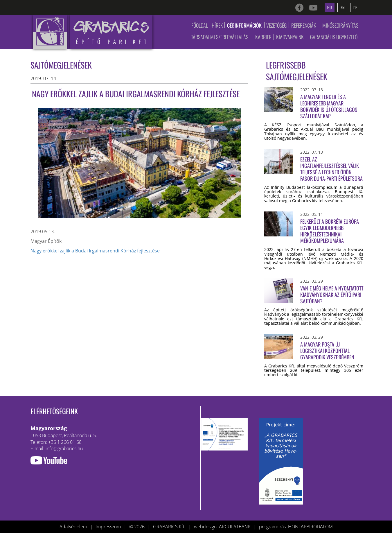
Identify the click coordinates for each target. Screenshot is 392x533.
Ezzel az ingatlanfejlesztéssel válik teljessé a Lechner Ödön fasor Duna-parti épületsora (331, 169)
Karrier (263, 37)
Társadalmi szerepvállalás (220, 37)
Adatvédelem (73, 527)
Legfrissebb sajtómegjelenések (297, 71)
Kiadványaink (290, 37)
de (355, 7)
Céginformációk (244, 25)
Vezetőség (276, 25)
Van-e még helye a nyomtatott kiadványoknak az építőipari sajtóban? (332, 295)
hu (330, 7)
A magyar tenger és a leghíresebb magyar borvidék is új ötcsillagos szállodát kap (329, 106)
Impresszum (108, 527)
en (342, 7)
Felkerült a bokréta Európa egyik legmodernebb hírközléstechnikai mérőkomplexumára (330, 231)
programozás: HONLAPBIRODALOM (296, 527)
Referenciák (304, 25)
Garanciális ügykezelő (334, 37)
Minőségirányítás (340, 25)
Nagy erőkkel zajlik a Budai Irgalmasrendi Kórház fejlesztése (95, 251)
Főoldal (200, 25)
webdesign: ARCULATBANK (222, 527)
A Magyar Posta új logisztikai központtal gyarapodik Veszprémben (327, 351)
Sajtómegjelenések (61, 65)
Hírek (217, 25)
